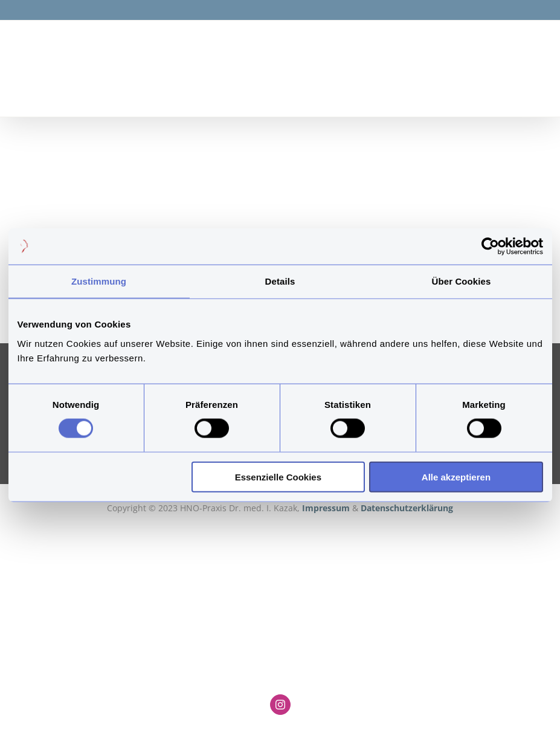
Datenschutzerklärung (407, 508)
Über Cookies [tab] (462, 281)
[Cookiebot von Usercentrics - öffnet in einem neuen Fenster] (490, 247)
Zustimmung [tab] (99, 281)
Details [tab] (280, 281)
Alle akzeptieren (456, 476)
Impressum (327, 508)
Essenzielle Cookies (278, 476)
